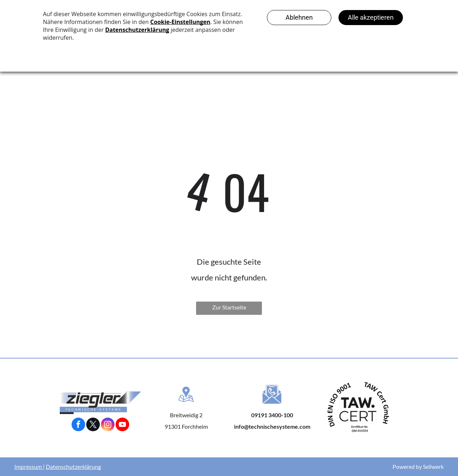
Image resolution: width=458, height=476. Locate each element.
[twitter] (93, 425)
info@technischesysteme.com (272, 426)
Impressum (28, 467)
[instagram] (108, 425)
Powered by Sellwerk (418, 467)
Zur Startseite (229, 307)
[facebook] (78, 425)
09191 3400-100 (272, 415)
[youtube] (122, 425)
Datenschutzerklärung (73, 467)
